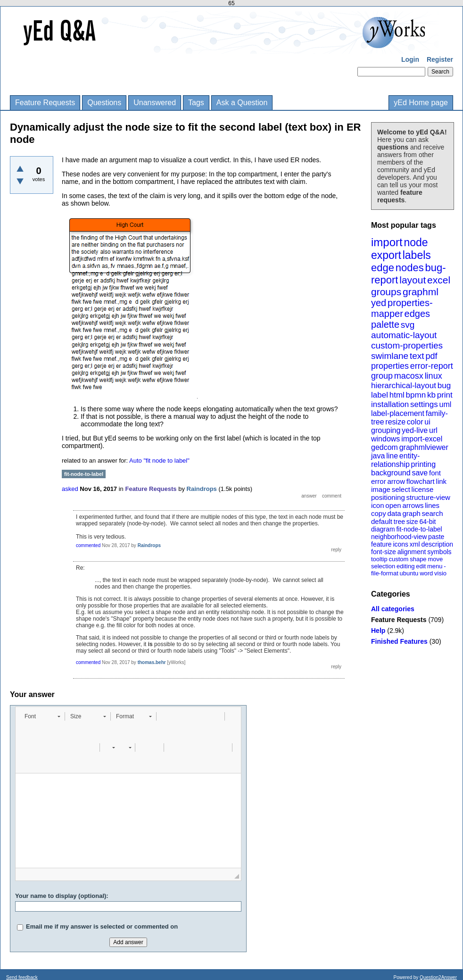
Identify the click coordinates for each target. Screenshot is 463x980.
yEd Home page (421, 103)
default (382, 521)
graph (411, 513)
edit (421, 566)
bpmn (416, 395)
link (442, 481)
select (401, 489)
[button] (42, 716)
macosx (409, 376)
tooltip (379, 559)
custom (398, 559)
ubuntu (409, 573)
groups (386, 292)
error (379, 481)
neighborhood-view (399, 537)
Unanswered (155, 103)
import (387, 242)
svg (408, 325)
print (445, 395)
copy (379, 513)
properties (390, 366)
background (391, 473)
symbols (439, 552)
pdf (431, 356)
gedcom (384, 447)
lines (432, 505)
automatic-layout (404, 335)
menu (435, 566)
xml (415, 544)
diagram (383, 529)
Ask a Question (242, 103)
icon (378, 505)
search (433, 513)
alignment (412, 552)
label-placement (398, 413)
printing (423, 464)
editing (405, 566)
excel (439, 280)
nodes (410, 268)
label (380, 395)
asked (70, 489)
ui (427, 422)
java (378, 456)
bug (444, 386)
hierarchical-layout (404, 386)
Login (410, 59)
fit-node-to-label (419, 529)
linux (434, 376)
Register (440, 59)
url (433, 430)
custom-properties (407, 345)
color (415, 422)
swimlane (390, 356)
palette (385, 324)
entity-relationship (395, 460)
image (381, 489)
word (426, 573)
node (416, 242)
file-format (385, 573)
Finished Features (399, 641)
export (386, 255)
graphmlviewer (424, 447)
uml (445, 404)
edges (418, 314)
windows (385, 439)
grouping (386, 430)
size (412, 522)
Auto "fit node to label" (159, 461)
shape (418, 559)
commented (88, 545)
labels (417, 255)
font (435, 473)
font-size (384, 552)
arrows (413, 505)
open (393, 505)
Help (378, 631)
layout (413, 280)
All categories (393, 609)
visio (440, 573)
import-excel (422, 439)
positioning (388, 497)
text (417, 356)
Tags (196, 103)
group (382, 376)
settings (424, 404)
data (394, 513)
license (423, 489)
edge (383, 268)
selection (383, 566)
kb (431, 395)
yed (379, 303)
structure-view (428, 497)
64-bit (427, 522)
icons (401, 544)
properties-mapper (402, 308)
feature (381, 544)
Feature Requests (45, 103)
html (397, 395)
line (392, 456)
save (420, 473)
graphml (421, 292)
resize (395, 422)
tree (399, 522)
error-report (432, 366)
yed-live (415, 430)
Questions (104, 103)
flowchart (421, 481)
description (437, 544)
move (435, 559)
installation (390, 404)
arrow (396, 481)
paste (436, 537)
